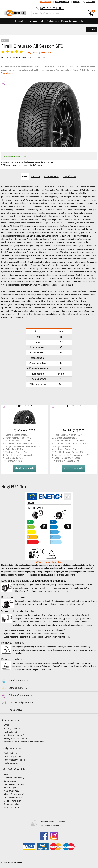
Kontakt (76, 2)
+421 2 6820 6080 (52, 8)
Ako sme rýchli (11, 788)
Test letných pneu (12, 753)
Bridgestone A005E (63, 446)
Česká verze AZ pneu (14, 797)
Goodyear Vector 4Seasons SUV (69, 441)
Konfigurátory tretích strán (16, 738)
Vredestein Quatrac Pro (16, 452)
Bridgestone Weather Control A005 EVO (23, 446)
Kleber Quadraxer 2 (14, 458)
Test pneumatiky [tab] (52, 177)
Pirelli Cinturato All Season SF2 (20, 455)
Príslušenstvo (53, 21)
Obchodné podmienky (14, 778)
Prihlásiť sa (88, 2)
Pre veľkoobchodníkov (14, 784)
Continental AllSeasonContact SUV (71, 444)
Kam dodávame (11, 807)
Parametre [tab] (35, 177)
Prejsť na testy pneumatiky (39, 53)
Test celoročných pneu (14, 760)
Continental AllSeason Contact (20, 444)
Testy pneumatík (61, 2)
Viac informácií (8, 73)
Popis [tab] (24, 177)
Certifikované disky (13, 801)
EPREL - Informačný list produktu (49, 562)
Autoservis (81, 21)
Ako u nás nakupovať (14, 794)
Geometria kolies (12, 804)
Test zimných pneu (13, 756)
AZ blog (8, 725)
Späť (93, 29)
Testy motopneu (11, 763)
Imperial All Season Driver (68, 461)
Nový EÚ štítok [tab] (70, 177)
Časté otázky (10, 781)
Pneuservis (68, 21)
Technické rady (11, 732)
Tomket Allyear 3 (14, 461)
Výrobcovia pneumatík (14, 735)
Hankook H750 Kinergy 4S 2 (18, 438)
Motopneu (30, 21)
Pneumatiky (17, 21)
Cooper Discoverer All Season (68, 458)
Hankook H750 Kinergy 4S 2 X (68, 435)
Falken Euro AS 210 (14, 449)
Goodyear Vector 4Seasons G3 (20, 441)
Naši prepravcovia (12, 791)
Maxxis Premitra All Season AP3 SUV (72, 455)
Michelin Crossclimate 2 (17, 435)
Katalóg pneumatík (13, 729)
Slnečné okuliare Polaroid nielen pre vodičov (24, 742)
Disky (41, 21)
